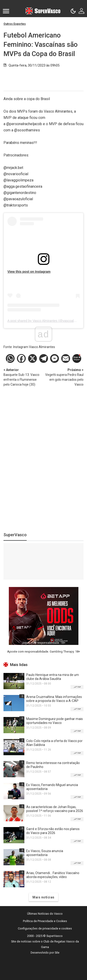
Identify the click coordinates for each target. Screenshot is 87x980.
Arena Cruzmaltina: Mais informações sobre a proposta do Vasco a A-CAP (54, 699)
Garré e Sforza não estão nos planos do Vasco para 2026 (53, 831)
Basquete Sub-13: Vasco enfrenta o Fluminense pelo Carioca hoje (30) (24, 377)
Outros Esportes (15, 24)
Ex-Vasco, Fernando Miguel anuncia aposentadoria (52, 787)
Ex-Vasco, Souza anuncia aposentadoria (45, 853)
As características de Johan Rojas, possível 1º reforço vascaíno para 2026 (55, 809)
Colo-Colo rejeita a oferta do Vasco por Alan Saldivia (54, 743)
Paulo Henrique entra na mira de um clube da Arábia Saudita (53, 677)
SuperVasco (15, 535)
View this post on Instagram (29, 272)
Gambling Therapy (62, 652)
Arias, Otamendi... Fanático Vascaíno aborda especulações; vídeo (53, 875)
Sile (57, 953)
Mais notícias (43, 897)
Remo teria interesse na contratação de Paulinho (53, 765)
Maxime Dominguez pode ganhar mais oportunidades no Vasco (55, 721)
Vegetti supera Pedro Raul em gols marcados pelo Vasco (64, 377)
